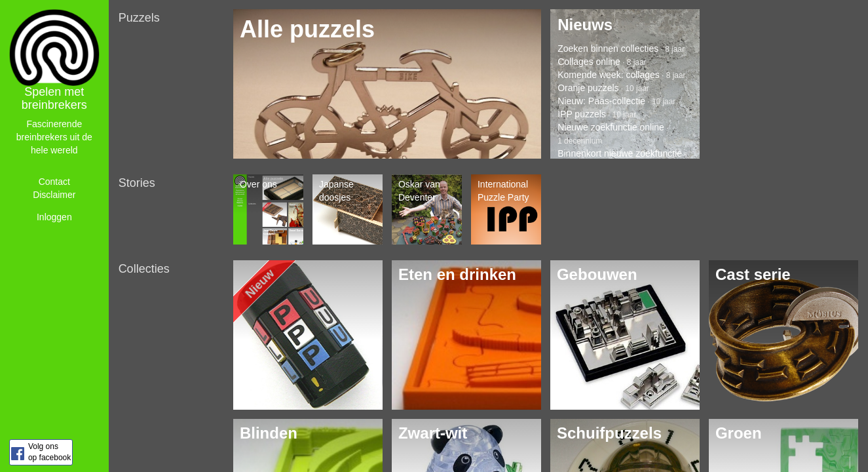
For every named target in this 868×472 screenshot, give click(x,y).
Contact (54, 182)
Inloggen (54, 217)
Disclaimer (54, 195)
